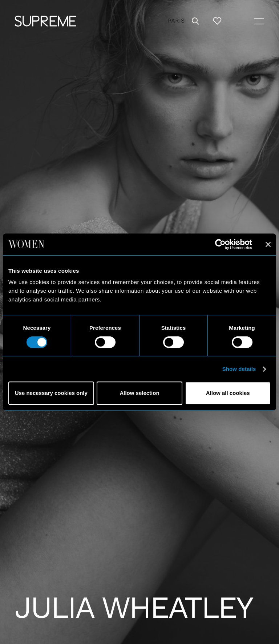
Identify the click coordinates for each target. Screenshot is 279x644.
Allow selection (139, 393)
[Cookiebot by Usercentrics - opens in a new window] (220, 244)
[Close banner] (268, 244)
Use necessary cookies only (51, 393)
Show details (239, 369)
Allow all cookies (228, 393)
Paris (176, 21)
